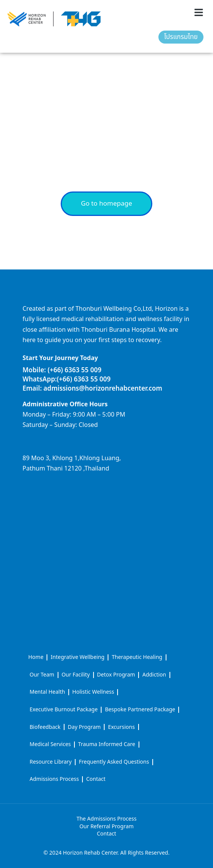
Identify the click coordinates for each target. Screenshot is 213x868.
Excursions (121, 727)
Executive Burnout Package (64, 710)
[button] (199, 12)
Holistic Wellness (93, 692)
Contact (96, 779)
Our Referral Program (106, 827)
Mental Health (48, 692)
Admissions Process (54, 779)
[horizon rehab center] (106, 506)
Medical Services (50, 744)
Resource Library (51, 762)
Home (36, 657)
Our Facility (76, 675)
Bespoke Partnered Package (140, 710)
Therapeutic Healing (137, 657)
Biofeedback (45, 727)
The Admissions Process (106, 819)
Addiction (154, 675)
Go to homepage (106, 204)
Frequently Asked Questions (114, 762)
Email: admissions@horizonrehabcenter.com (92, 389)
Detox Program (116, 675)
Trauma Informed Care (107, 744)
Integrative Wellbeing (78, 657)
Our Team (42, 675)
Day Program (84, 727)
